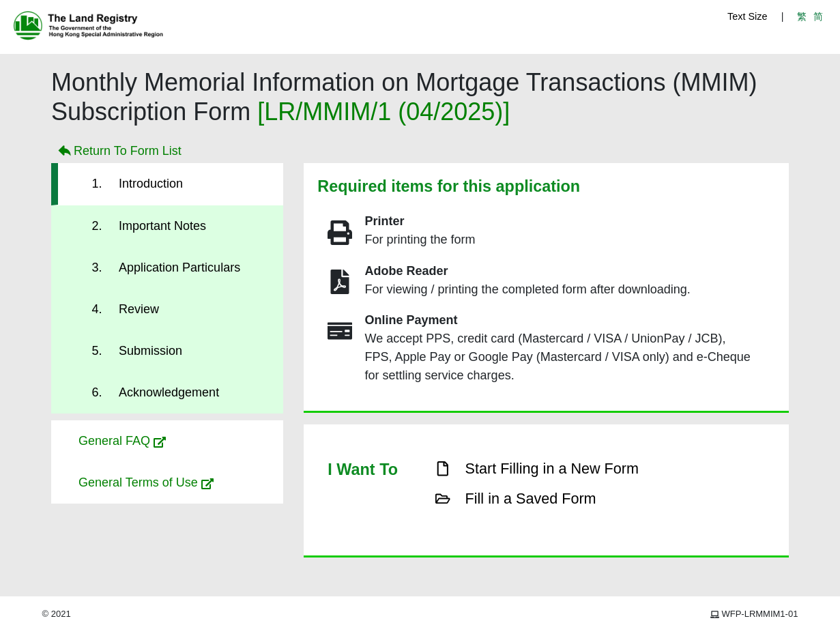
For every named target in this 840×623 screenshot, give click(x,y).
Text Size (747, 16)
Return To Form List (118, 151)
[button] (167, 441)
